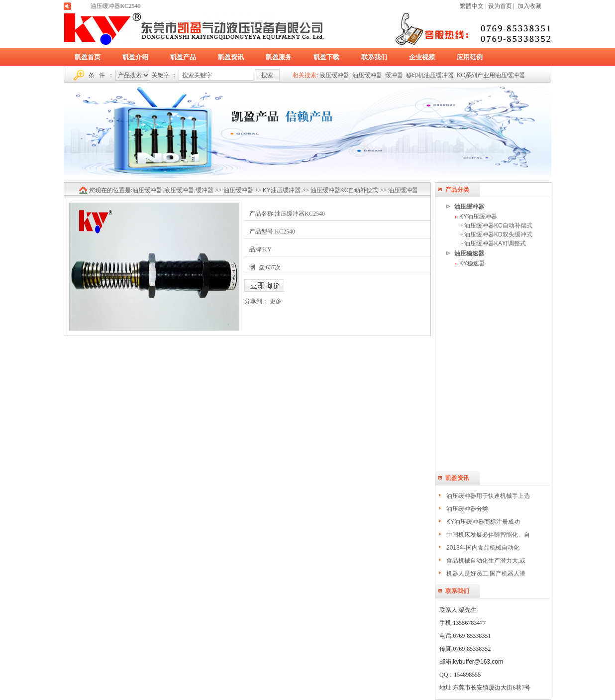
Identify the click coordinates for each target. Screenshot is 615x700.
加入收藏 (529, 6)
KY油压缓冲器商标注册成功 (483, 522)
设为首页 (500, 6)
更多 (276, 301)
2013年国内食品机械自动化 (483, 548)
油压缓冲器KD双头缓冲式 (498, 234)
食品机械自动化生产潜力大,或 (486, 561)
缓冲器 (394, 75)
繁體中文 (472, 6)
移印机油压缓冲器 (430, 75)
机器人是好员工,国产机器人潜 (486, 574)
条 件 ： (101, 75)
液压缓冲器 (334, 75)
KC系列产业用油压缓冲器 (491, 75)
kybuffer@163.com (478, 662)
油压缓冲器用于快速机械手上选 (488, 496)
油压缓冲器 (367, 75)
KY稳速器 (472, 263)
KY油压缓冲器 (478, 217)
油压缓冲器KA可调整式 (495, 243)
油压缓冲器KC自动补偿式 (498, 226)
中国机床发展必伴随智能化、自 (488, 535)
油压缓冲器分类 (467, 509)
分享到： (256, 301)
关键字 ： (164, 75)
